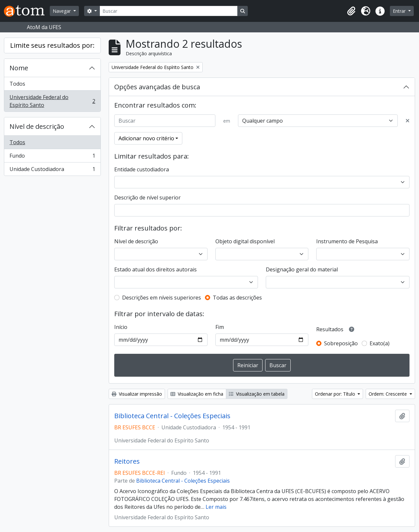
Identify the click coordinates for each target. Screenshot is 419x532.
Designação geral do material (302, 269)
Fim (220, 327)
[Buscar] (169, 11)
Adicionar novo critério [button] (146, 138)
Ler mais (216, 507)
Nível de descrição (37, 126)
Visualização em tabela (257, 394)
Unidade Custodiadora (52, 170)
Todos (17, 84)
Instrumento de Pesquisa (347, 241)
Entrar (400, 11)
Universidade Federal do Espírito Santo (52, 101)
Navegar (62, 11)
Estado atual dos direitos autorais (155, 269)
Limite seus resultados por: (52, 45)
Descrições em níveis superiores (162, 298)
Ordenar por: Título (336, 394)
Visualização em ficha (197, 394)
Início (121, 327)
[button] (351, 11)
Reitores (127, 461)
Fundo (52, 157)
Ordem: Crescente (388, 394)
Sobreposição (341, 343)
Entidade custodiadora (142, 169)
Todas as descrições (237, 298)
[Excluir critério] (408, 121)
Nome (19, 68)
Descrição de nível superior (147, 197)
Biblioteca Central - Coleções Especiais (172, 416)
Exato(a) (380, 343)
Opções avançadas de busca (157, 87)
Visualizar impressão (137, 394)
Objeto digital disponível (245, 241)
